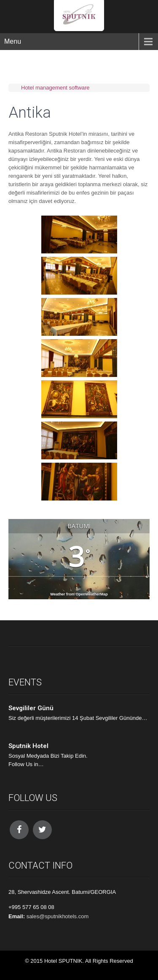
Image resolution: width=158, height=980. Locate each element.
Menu (13, 41)
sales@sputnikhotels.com (58, 916)
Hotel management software (55, 88)
